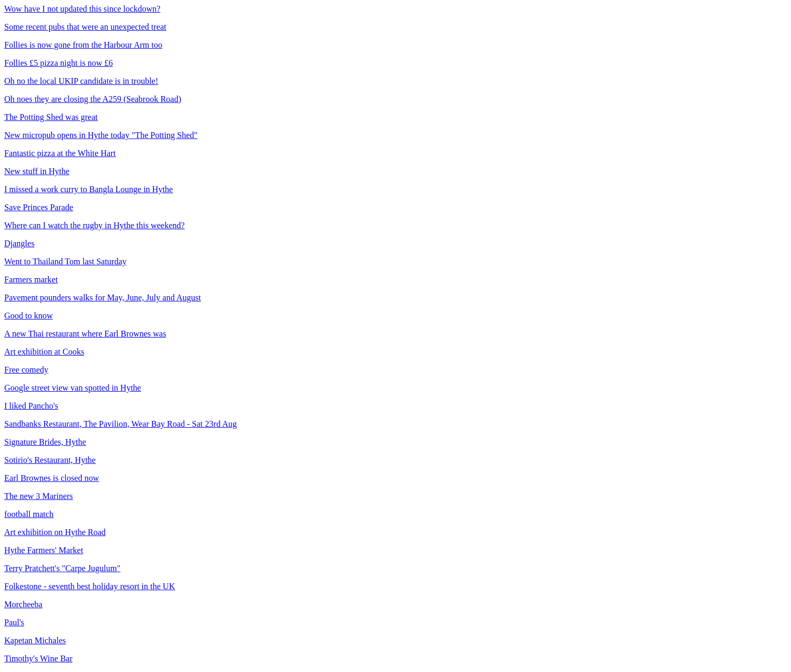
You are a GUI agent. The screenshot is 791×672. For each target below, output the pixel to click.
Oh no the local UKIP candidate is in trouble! (81, 81)
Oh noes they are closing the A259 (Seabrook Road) (93, 99)
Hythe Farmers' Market (44, 550)
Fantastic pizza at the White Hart (60, 153)
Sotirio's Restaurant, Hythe (50, 460)
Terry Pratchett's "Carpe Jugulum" (62, 568)
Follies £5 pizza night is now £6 (58, 63)
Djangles (19, 243)
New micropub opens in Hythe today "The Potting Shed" (101, 135)
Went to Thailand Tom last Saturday (65, 261)
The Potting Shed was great (51, 117)
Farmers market (31, 279)
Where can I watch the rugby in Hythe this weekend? (94, 225)
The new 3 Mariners (38, 496)
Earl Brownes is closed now (52, 478)
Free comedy (26, 370)
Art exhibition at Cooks (44, 352)
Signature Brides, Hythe (45, 442)
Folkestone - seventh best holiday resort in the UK (90, 586)
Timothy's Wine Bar (38, 658)
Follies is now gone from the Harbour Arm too (83, 45)
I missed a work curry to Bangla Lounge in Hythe (89, 189)
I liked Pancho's (31, 406)
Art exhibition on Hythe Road (55, 532)
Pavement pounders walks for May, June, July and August (102, 298)
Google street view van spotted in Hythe (73, 388)
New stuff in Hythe (37, 171)
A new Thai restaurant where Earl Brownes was (85, 334)
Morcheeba (23, 604)
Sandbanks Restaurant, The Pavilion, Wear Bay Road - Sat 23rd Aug (121, 424)
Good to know (29, 316)
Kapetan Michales (35, 640)
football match (29, 514)
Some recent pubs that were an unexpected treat (85, 27)
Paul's (14, 622)
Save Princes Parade (39, 207)
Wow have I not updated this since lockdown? (82, 9)
